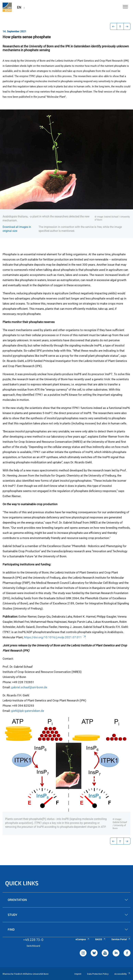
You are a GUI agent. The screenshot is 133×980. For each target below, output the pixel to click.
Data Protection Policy (98, 974)
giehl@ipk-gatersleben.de (28, 711)
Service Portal (121, 939)
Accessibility (122, 974)
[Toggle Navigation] (125, 7)
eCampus (83, 939)
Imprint (78, 974)
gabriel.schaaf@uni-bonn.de (29, 687)
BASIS (101, 939)
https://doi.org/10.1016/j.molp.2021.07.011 (55, 637)
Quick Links (22, 883)
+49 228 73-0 (33, 940)
